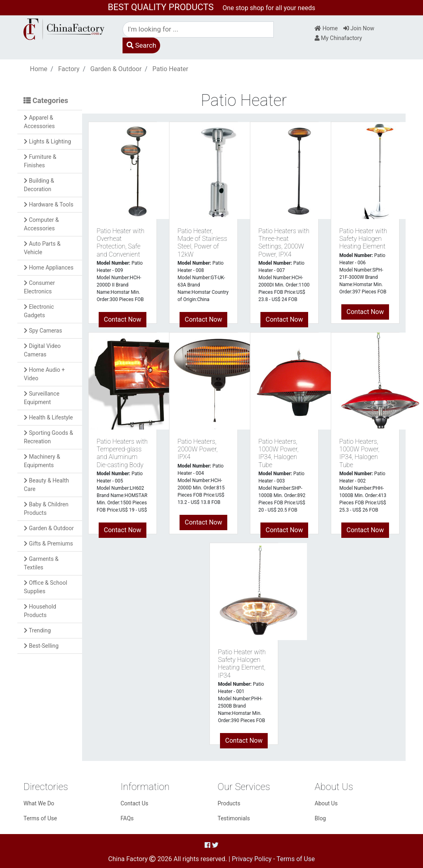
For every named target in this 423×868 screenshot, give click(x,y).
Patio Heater (170, 69)
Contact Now (123, 319)
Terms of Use (40, 818)
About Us (326, 803)
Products (229, 803)
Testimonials (234, 818)
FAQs (127, 818)
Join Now (359, 28)
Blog (320, 818)
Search (141, 45)
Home (326, 28)
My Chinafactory (338, 38)
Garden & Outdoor (116, 69)
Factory (69, 69)
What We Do (39, 803)
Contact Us (134, 803)
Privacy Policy (252, 859)
